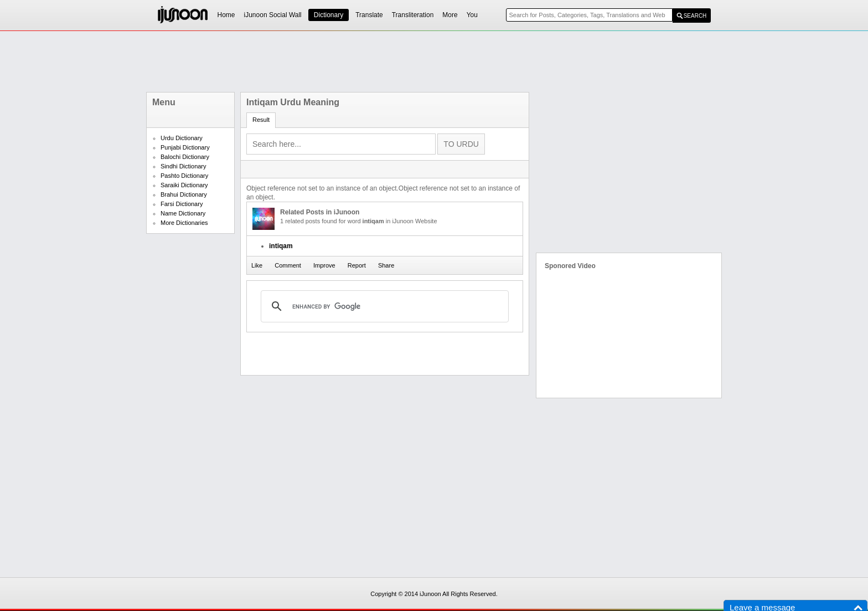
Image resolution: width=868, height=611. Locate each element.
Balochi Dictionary (185, 157)
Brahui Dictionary (184, 194)
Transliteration (413, 15)
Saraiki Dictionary (184, 185)
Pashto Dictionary (184, 176)
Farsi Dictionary (182, 204)
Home (226, 15)
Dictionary (329, 15)
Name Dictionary (183, 213)
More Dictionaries (184, 223)
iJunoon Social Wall (273, 15)
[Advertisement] (434, 61)
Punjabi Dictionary (185, 147)
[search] (383, 306)
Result (261, 120)
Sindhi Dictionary (184, 166)
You (472, 15)
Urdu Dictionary (182, 138)
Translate (369, 15)
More (450, 15)
